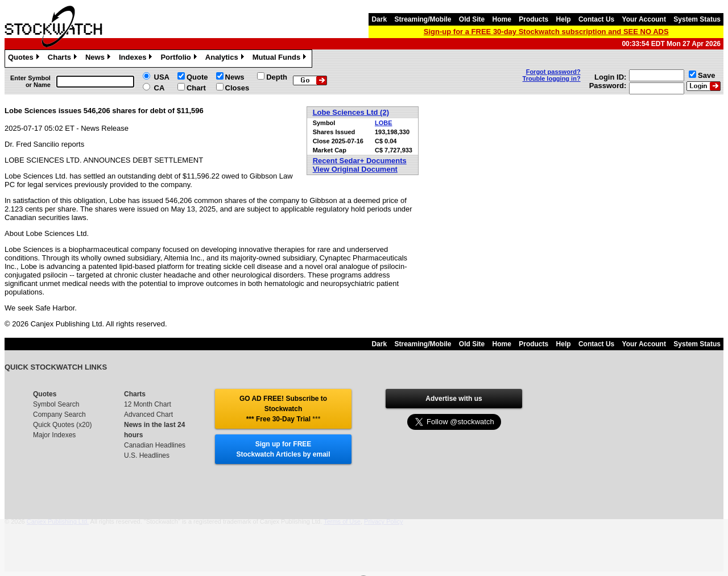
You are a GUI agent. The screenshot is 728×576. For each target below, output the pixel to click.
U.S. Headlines (147, 455)
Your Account (644, 19)
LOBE (384, 123)
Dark (379, 19)
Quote (197, 77)
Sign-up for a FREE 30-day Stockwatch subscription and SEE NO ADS (546, 32)
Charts (64, 59)
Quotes (25, 59)
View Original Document (355, 169)
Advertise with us (454, 399)
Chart (196, 88)
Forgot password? (553, 72)
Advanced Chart (148, 415)
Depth (277, 77)
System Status (697, 19)
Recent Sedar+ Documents (360, 161)
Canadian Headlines (155, 445)
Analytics (226, 59)
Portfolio (180, 59)
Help (564, 19)
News (99, 59)
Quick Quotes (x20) (62, 425)
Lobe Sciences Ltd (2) (351, 112)
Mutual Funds (281, 59)
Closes (237, 88)
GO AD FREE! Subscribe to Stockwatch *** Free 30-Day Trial (283, 409)
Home (502, 19)
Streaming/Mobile (423, 19)
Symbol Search (56, 404)
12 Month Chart (148, 404)
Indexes (137, 59)
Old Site (472, 19)
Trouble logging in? (552, 78)
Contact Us (596, 19)
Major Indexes (54, 435)
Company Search (59, 415)
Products (533, 19)
